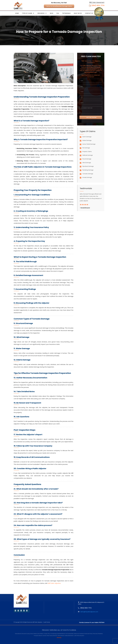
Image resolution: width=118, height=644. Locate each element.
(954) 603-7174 (98, 5)
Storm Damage (87, 137)
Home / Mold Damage (89, 144)
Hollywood (76, 634)
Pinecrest (95, 634)
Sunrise (44, 636)
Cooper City (47, 634)
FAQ (58, 13)
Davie (32, 634)
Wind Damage (87, 163)
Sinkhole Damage (88, 155)
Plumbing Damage (88, 170)
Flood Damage (87, 159)
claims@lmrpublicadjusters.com (89, 612)
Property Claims (87, 152)
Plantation (100, 634)
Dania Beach (18, 634)
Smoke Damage (87, 177)
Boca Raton (40, 634)
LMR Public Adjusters (54, 583)
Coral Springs (53, 634)
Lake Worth (77, 636)
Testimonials (66, 13)
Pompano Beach (38, 636)
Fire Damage (86, 148)
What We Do (78, 13)
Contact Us (89, 13)
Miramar (55, 636)
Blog (52, 13)
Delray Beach (61, 636)
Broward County (26, 634)
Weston (35, 634)
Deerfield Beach (61, 634)
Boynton (82, 636)
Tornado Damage (88, 174)
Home (17, 13)
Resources (42, 13)
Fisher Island (50, 636)
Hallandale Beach (69, 636)
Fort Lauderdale (69, 634)
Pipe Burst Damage (88, 166)
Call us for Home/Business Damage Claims (59, 6)
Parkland (82, 634)
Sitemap (59, 638)
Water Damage (87, 140)
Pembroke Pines (88, 634)
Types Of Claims (28, 13)
